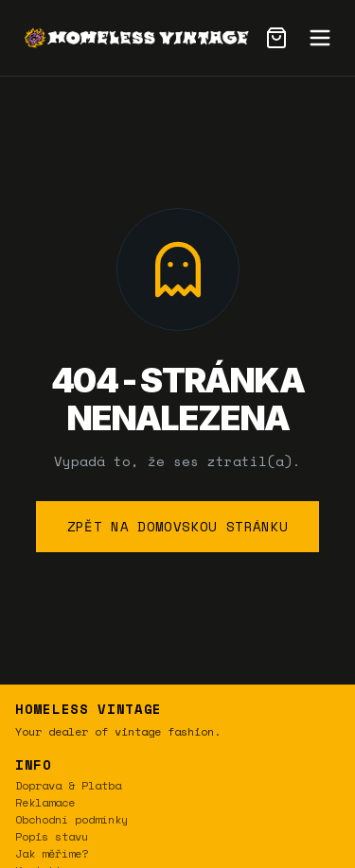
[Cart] (276, 38)
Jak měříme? (52, 853)
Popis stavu (52, 836)
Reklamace (45, 802)
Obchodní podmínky (71, 819)
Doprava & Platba (68, 785)
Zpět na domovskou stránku (178, 526)
